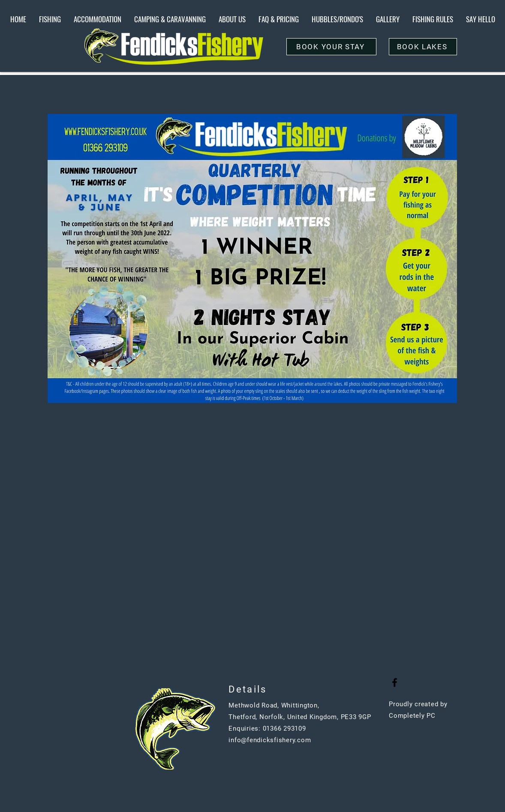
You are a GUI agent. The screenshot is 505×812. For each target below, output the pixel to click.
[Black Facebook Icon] (395, 682)
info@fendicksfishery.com (270, 740)
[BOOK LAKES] (423, 47)
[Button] (241, 766)
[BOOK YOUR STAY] (331, 47)
